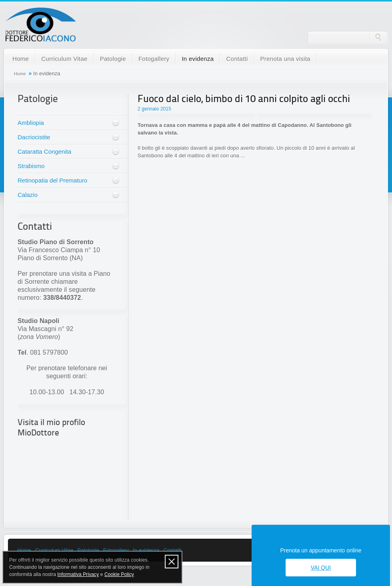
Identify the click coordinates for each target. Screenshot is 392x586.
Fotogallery (154, 59)
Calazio (28, 195)
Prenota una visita (285, 59)
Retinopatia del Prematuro (52, 180)
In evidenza (198, 59)
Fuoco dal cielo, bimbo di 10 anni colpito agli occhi (244, 99)
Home (21, 59)
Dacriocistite (34, 137)
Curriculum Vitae (64, 59)
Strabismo (31, 166)
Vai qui (321, 568)
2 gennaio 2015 (154, 109)
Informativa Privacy (78, 574)
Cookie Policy (119, 574)
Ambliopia (31, 123)
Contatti (237, 59)
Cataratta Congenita (44, 152)
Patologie (113, 59)
